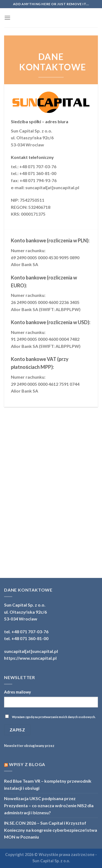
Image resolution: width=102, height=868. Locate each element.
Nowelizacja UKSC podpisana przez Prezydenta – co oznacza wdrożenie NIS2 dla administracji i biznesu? (49, 805)
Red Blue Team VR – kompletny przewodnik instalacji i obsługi (48, 784)
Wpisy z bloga (27, 764)
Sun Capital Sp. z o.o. (51, 861)
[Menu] (7, 18)
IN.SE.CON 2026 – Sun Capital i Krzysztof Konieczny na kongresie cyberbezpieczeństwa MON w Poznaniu (51, 830)
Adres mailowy (18, 692)
